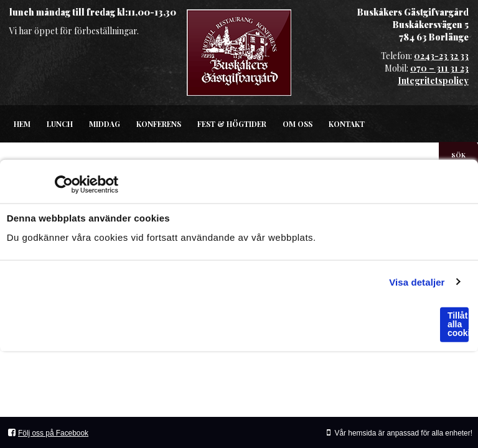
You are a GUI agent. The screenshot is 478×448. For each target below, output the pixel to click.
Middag (105, 124)
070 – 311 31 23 (439, 68)
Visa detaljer (417, 282)
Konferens (159, 124)
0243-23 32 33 (441, 56)
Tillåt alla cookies (458, 324)
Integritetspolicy (433, 81)
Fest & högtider (232, 124)
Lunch (60, 124)
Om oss (298, 124)
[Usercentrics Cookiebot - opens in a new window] (64, 185)
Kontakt (347, 124)
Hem (22, 124)
